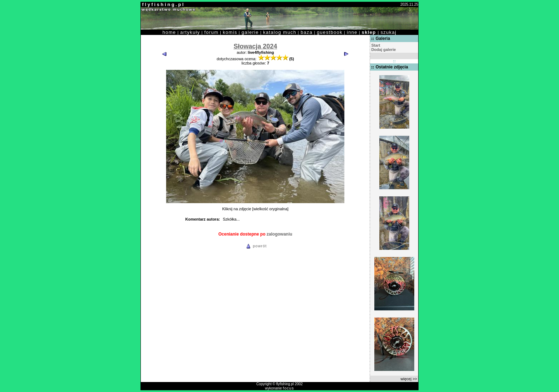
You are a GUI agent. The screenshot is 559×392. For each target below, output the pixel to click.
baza (307, 32)
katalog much (280, 32)
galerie (250, 32)
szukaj (388, 32)
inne (352, 32)
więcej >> (409, 379)
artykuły (190, 32)
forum (211, 32)
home (169, 32)
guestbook (330, 32)
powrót (255, 246)
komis (230, 32)
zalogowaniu (279, 234)
